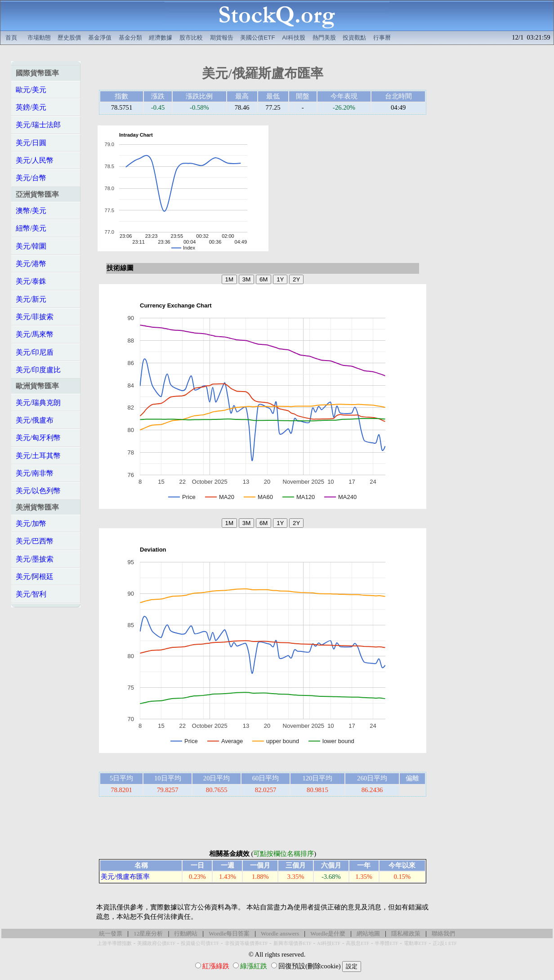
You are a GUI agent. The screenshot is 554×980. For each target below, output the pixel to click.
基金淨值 (100, 38)
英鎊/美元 (31, 107)
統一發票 (111, 933)
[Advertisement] (352, 188)
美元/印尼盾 (35, 352)
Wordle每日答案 (229, 933)
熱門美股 (324, 38)
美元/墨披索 (35, 559)
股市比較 (191, 38)
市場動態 (39, 38)
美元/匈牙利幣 (38, 438)
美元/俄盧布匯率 (125, 877)
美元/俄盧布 (35, 420)
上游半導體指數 (114, 943)
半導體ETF (386, 943)
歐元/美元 (31, 90)
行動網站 (186, 933)
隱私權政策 (406, 933)
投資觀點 (354, 38)
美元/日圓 (31, 143)
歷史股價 (69, 38)
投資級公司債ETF (200, 943)
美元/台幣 (31, 178)
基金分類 (130, 38)
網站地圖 (368, 933)
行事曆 (382, 38)
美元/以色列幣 (38, 491)
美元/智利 (31, 594)
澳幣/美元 (31, 211)
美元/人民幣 (35, 160)
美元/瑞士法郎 (38, 125)
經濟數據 (161, 38)
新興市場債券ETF (293, 943)
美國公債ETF (257, 38)
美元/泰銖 (31, 281)
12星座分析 (148, 933)
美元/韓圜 (31, 246)
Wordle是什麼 (328, 933)
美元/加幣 (31, 523)
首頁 (11, 38)
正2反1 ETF (445, 943)
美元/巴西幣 (35, 541)
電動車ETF (415, 943)
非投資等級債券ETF (246, 943)
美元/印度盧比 (38, 370)
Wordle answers (280, 933)
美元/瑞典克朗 (38, 403)
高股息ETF (357, 943)
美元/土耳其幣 (38, 456)
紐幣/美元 (31, 228)
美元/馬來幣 (35, 334)
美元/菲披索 (35, 317)
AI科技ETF (329, 943)
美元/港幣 (31, 264)
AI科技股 (294, 38)
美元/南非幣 (35, 473)
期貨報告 (222, 38)
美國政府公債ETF (156, 943)
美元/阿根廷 (35, 577)
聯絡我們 (443, 933)
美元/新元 (31, 299)
